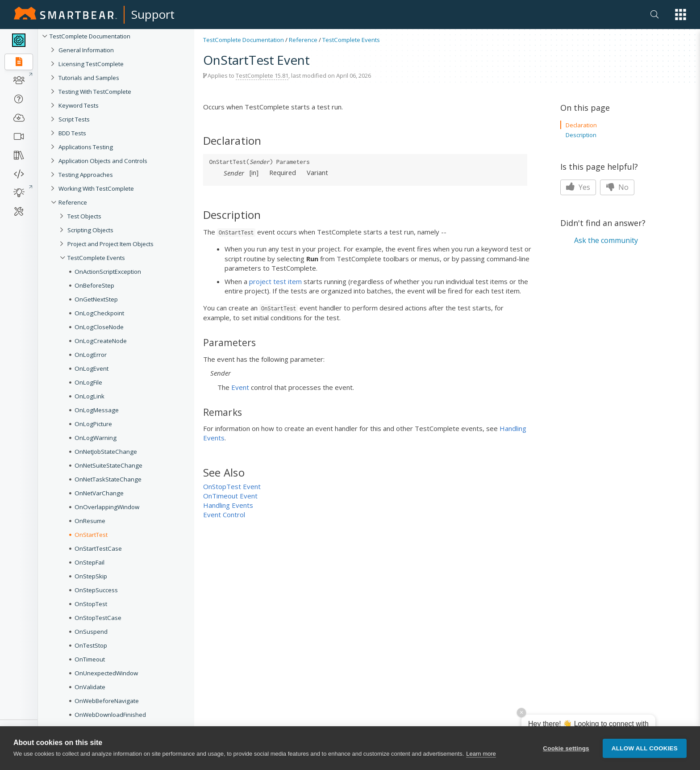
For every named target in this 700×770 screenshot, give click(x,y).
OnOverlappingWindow (107, 507)
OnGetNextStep (96, 299)
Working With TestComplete (96, 188)
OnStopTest (91, 604)
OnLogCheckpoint (99, 313)
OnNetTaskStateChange (108, 479)
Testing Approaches (86, 175)
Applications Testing (86, 147)
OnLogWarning (96, 438)
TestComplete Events (96, 258)
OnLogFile (88, 382)
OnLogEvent (92, 368)
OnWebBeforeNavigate (107, 701)
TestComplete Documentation (90, 36)
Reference (73, 202)
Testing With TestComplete (95, 92)
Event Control (224, 515)
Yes (578, 187)
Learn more (481, 754)
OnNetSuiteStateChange (108, 465)
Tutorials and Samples (89, 78)
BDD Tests (72, 133)
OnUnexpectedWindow (106, 673)
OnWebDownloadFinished (110, 715)
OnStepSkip (91, 576)
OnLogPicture (93, 424)
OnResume (90, 521)
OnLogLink (90, 396)
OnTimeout (90, 659)
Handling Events (228, 505)
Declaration (581, 125)
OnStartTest (91, 535)
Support (153, 14)
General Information (86, 50)
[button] (681, 15)
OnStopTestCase (98, 618)
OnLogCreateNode (101, 341)
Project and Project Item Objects (110, 244)
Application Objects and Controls (103, 161)
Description (581, 135)
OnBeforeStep (94, 285)
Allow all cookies (645, 748)
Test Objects (84, 216)
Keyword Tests (79, 105)
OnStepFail (90, 562)
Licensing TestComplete (91, 64)
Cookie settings (566, 748)
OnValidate (90, 687)
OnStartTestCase (98, 548)
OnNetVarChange (99, 493)
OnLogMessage (97, 410)
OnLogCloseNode (99, 327)
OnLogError (91, 355)
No (617, 187)
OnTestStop (91, 645)
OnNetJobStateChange (106, 452)
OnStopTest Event (232, 486)
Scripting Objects (90, 230)
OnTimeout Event (230, 496)
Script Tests (74, 119)
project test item (275, 281)
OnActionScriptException (108, 272)
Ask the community (606, 240)
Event (240, 387)
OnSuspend (91, 632)
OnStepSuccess (96, 590)
